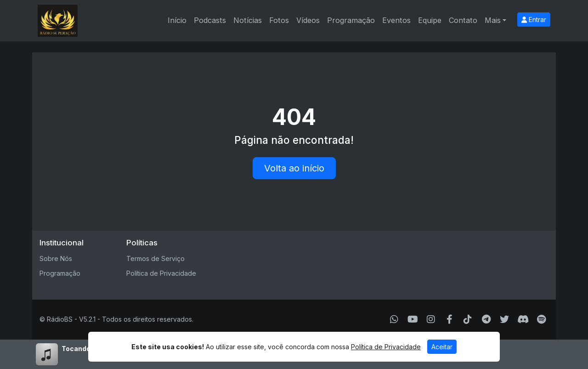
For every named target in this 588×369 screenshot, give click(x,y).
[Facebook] (449, 319)
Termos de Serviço (155, 258)
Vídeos (308, 20)
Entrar (534, 20)
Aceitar (442, 347)
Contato (463, 20)
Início (177, 20)
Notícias (248, 20)
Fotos (279, 20)
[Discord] (523, 319)
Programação (351, 20)
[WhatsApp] (394, 319)
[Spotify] (541, 319)
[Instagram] (431, 319)
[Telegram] (486, 319)
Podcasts (210, 20)
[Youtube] (413, 319)
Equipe (430, 20)
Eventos (396, 20)
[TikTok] (468, 319)
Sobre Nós (56, 258)
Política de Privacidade (161, 273)
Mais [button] (493, 20)
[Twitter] (504, 319)
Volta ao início (294, 168)
